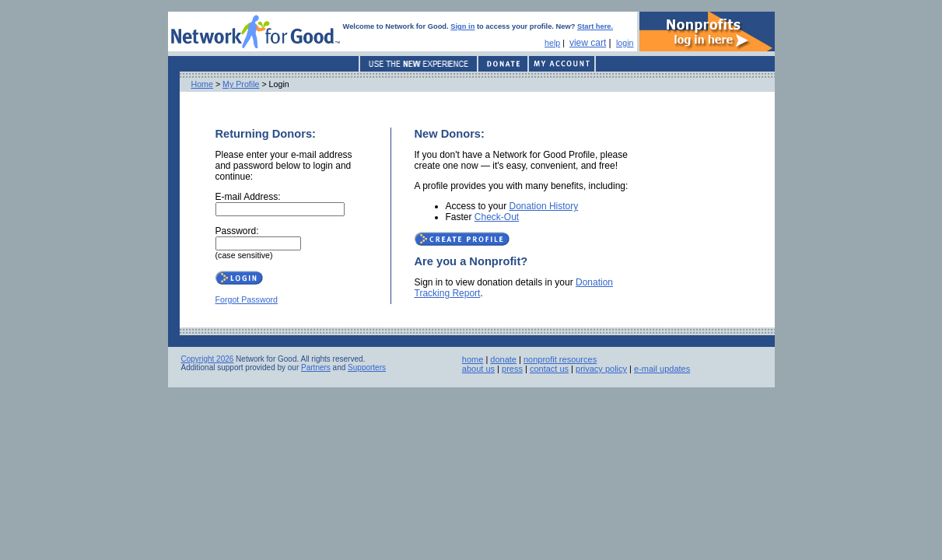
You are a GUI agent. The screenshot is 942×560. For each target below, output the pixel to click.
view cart (588, 43)
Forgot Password (247, 299)
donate (503, 359)
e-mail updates (662, 369)
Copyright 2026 (208, 359)
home (473, 359)
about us (478, 369)
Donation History (544, 206)
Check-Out (497, 217)
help (552, 43)
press (512, 369)
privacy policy (601, 369)
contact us (549, 369)
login (625, 43)
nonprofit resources (560, 359)
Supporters (367, 367)
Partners (316, 367)
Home (202, 84)
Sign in (462, 26)
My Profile (241, 84)
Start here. (595, 26)
